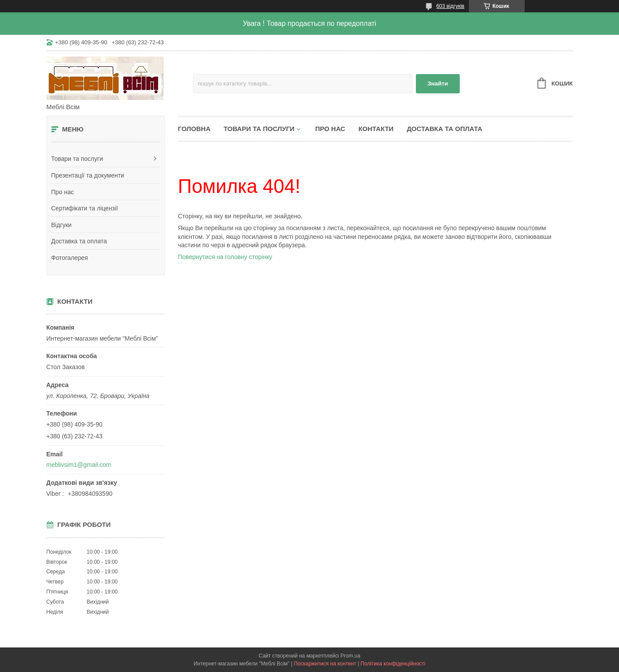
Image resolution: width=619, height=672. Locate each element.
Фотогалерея (70, 258)
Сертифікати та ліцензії (85, 208)
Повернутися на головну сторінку (225, 257)
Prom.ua (350, 656)
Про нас (63, 192)
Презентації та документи (88, 175)
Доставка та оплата (79, 241)
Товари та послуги (77, 159)
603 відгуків (450, 6)
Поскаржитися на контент (325, 664)
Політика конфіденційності (393, 664)
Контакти (376, 129)
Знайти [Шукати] (438, 84)
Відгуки (62, 225)
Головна (194, 129)
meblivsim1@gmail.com (79, 465)
